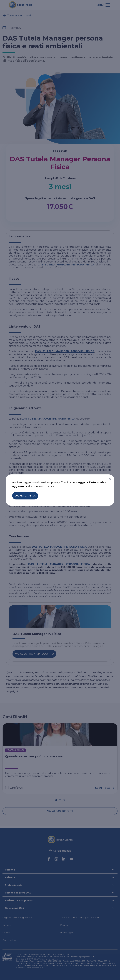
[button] (110, 479)
